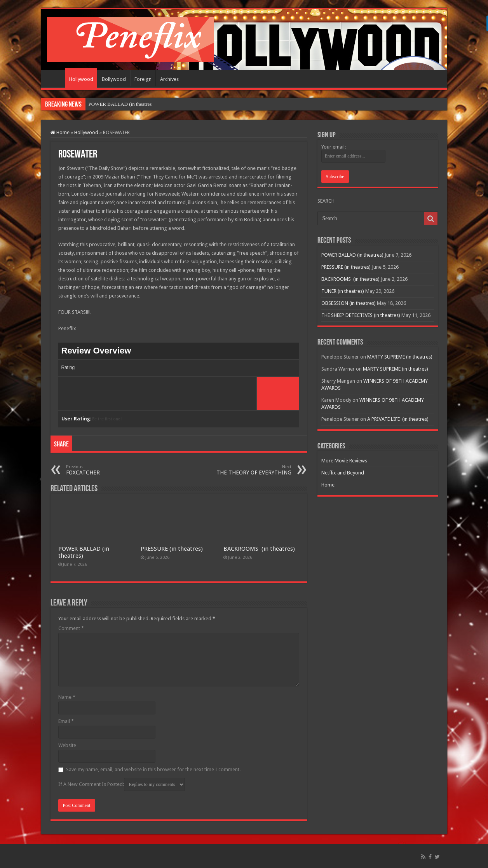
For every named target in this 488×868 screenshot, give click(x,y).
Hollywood (81, 79)
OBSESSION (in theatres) (349, 303)
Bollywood (114, 79)
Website (67, 745)
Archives (169, 79)
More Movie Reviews (344, 461)
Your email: (334, 147)
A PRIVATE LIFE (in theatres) (398, 419)
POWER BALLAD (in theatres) (352, 255)
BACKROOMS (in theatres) (259, 549)
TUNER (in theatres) (343, 291)
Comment (71, 628)
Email (66, 721)
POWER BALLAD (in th (114, 104)
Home (55, 78)
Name (67, 697)
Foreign (143, 79)
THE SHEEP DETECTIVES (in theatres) (361, 315)
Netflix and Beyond (343, 473)
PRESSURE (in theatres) (172, 549)
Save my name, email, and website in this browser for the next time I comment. (153, 769)
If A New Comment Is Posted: (122, 784)
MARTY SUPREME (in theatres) (400, 357)
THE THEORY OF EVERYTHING (252, 470)
